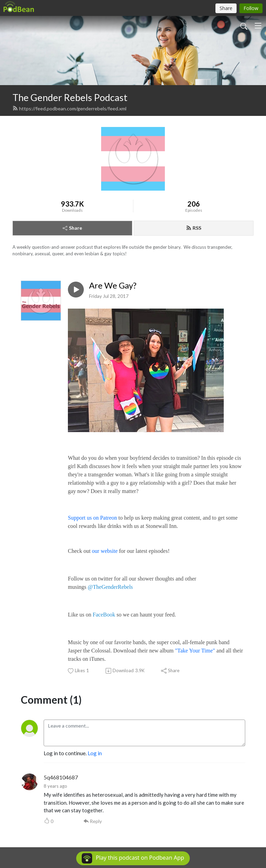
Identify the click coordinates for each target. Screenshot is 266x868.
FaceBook (104, 615)
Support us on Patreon (92, 518)
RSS (194, 228)
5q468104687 (61, 777)
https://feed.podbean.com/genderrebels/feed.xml (69, 108)
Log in (95, 753)
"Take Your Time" (195, 651)
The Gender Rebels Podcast (70, 97)
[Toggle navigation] (258, 26)
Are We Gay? (113, 285)
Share (72, 228)
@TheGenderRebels (110, 587)
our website (105, 551)
